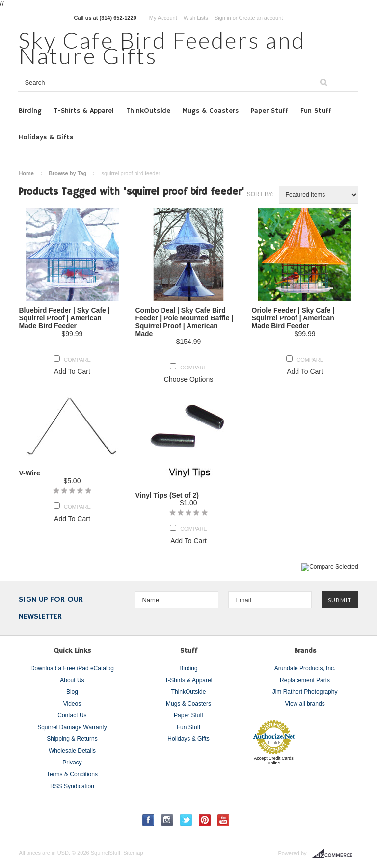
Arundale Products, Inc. (305, 668)
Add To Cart (72, 371)
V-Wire (29, 473)
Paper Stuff (269, 111)
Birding (30, 111)
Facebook (148, 820)
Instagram (167, 820)
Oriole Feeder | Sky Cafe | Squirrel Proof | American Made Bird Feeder (293, 318)
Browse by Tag (67, 173)
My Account (163, 18)
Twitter (186, 820)
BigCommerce (335, 854)
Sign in (223, 18)
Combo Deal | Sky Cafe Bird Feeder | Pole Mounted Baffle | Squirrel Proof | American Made (184, 322)
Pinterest (205, 820)
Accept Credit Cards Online (274, 761)
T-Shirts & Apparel (84, 111)
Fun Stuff (316, 111)
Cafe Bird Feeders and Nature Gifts (162, 48)
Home (26, 173)
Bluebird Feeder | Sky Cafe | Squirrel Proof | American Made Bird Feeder (64, 318)
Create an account (261, 18)
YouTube (224, 820)
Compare (77, 360)
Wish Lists (196, 18)
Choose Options (188, 379)
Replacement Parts (305, 680)
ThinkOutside (148, 111)
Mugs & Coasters (211, 111)
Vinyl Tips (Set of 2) (167, 495)
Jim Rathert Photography (305, 692)
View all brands (305, 704)
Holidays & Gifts (46, 137)
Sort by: (260, 194)
